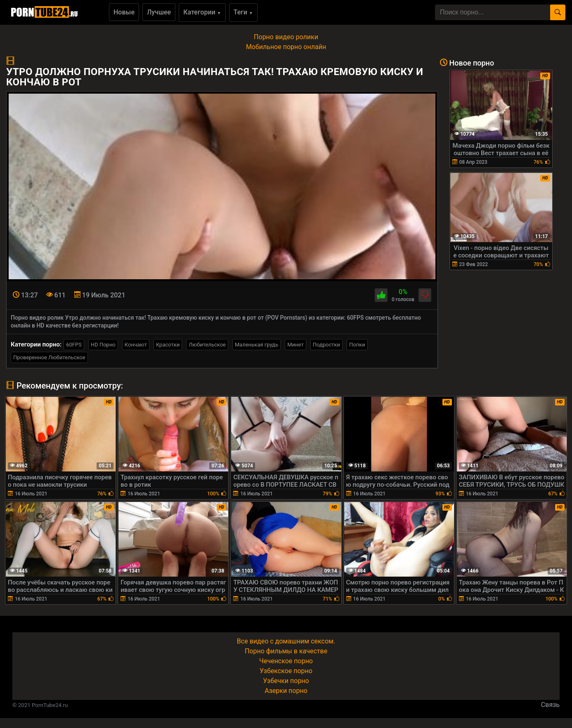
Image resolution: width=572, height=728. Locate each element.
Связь (550, 705)
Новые (124, 12)
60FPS (74, 345)
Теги (243, 12)
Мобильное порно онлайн (286, 47)
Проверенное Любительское (49, 357)
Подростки (326, 345)
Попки (357, 345)
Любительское (207, 345)
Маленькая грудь (256, 345)
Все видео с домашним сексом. (286, 641)
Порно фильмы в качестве (286, 651)
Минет (295, 345)
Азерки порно (286, 691)
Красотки (168, 345)
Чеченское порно (286, 661)
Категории (202, 12)
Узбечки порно (286, 681)
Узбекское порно (286, 671)
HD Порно (103, 345)
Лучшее (159, 12)
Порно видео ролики (286, 37)
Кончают (136, 345)
